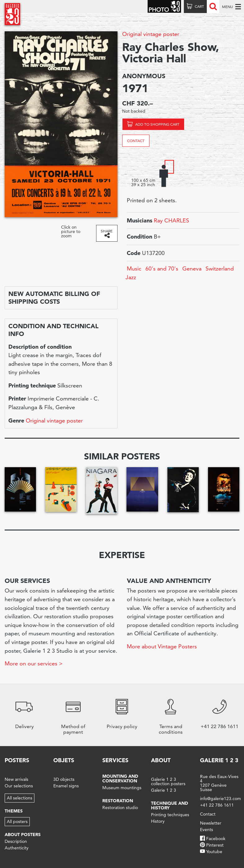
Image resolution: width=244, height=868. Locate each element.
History (158, 821)
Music (134, 268)
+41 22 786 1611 (217, 805)
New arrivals (16, 779)
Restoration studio (120, 808)
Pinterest (215, 845)
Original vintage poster (151, 34)
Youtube (214, 852)
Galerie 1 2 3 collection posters (168, 781)
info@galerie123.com (220, 799)
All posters (17, 821)
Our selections (19, 786)
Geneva (192, 268)
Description (16, 841)
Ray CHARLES (171, 220)
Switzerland (220, 268)
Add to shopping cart (157, 124)
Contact (136, 141)
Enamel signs (66, 786)
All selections (20, 798)
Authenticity (17, 848)
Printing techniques (170, 815)
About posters (23, 834)
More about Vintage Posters (162, 646)
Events (206, 830)
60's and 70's (162, 268)
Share (107, 231)
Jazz (131, 277)
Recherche (213, 7)
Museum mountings (122, 788)
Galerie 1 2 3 (164, 790)
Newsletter (211, 823)
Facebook (216, 839)
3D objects (64, 779)
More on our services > (34, 663)
